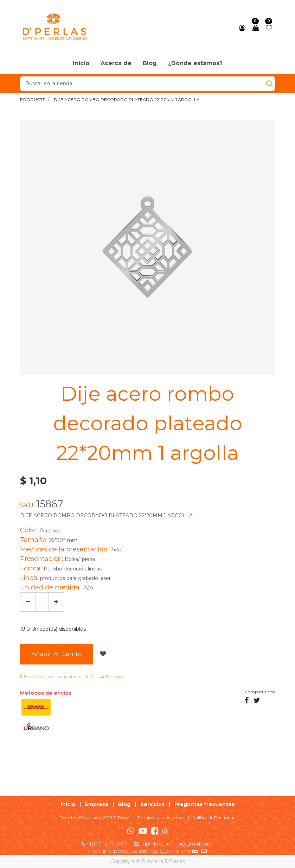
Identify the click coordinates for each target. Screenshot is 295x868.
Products (33, 99)
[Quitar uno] (28, 602)
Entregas (112, 677)
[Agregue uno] (56, 602)
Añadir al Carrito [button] (57, 654)
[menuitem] (81, 64)
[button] (102, 654)
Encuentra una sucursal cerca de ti (57, 677)
